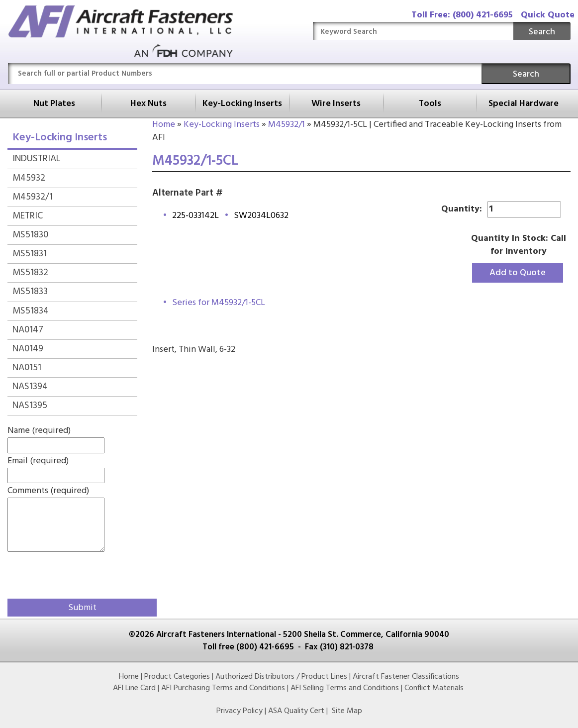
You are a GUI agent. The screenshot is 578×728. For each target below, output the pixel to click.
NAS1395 (30, 406)
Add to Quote (518, 273)
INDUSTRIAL (37, 159)
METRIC (28, 216)
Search (542, 32)
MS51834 (31, 311)
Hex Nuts (148, 104)
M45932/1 (287, 125)
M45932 (29, 178)
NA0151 (27, 368)
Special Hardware (524, 104)
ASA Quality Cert (296, 711)
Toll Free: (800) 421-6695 (462, 15)
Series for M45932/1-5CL (219, 303)
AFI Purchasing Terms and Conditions (223, 688)
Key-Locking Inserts (242, 104)
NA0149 (28, 349)
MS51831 (30, 254)
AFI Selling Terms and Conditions (345, 688)
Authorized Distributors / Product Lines (281, 677)
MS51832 (30, 273)
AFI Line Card (134, 688)
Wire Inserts (336, 104)
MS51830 (30, 235)
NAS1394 (30, 387)
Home (164, 125)
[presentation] (66, 573)
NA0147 (28, 330)
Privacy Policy (240, 711)
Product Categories (177, 677)
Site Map (347, 711)
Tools (430, 104)
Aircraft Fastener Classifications (406, 677)
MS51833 (30, 292)
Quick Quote (548, 15)
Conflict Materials (434, 688)
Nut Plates (54, 104)
